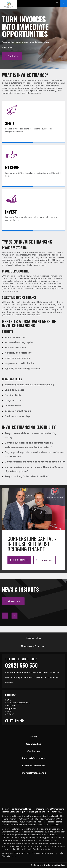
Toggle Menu (57, 3)
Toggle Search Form (64, 3)
